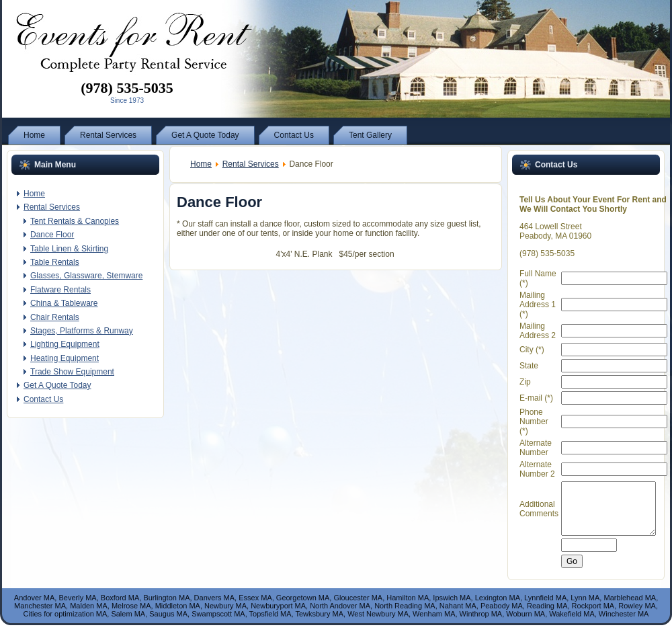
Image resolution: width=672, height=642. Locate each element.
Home (201, 164)
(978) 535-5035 (127, 88)
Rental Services (251, 164)
